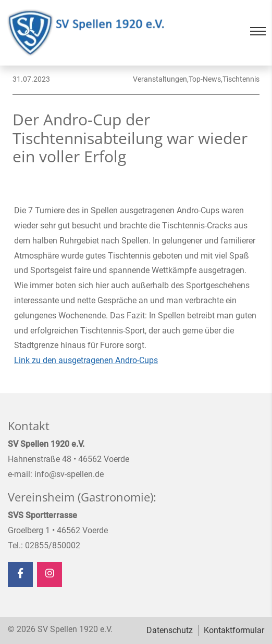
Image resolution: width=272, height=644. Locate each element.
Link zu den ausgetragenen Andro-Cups (86, 360)
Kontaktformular (234, 630)
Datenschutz (170, 630)
